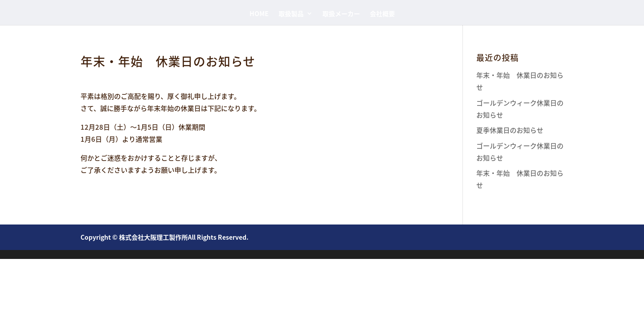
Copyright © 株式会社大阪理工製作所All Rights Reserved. (165, 237)
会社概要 (382, 14)
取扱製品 (291, 14)
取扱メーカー (341, 14)
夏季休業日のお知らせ (510, 130)
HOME (259, 14)
